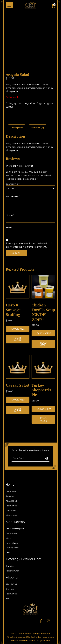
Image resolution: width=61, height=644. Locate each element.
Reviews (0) (38, 127)
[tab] (17, 127)
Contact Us (11, 510)
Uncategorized (27, 103)
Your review (13, 196)
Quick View (18, 329)
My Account (12, 515)
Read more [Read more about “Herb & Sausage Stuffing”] (18, 339)
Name (10, 215)
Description (17, 127)
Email (10, 227)
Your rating (13, 184)
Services (10, 496)
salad (9, 107)
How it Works (12, 543)
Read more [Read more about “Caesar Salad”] (18, 410)
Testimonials (11, 506)
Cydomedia (44, 641)
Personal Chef (12, 571)
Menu (9, 538)
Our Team (10, 589)
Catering (10, 566)
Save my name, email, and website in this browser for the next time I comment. (29, 245)
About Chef (11, 501)
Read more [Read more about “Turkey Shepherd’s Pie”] (43, 419)
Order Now (11, 492)
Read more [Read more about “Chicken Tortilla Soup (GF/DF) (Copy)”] (43, 344)
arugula (48, 103)
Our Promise (11, 533)
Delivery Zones (13, 548)
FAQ (8, 552)
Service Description (15, 529)
